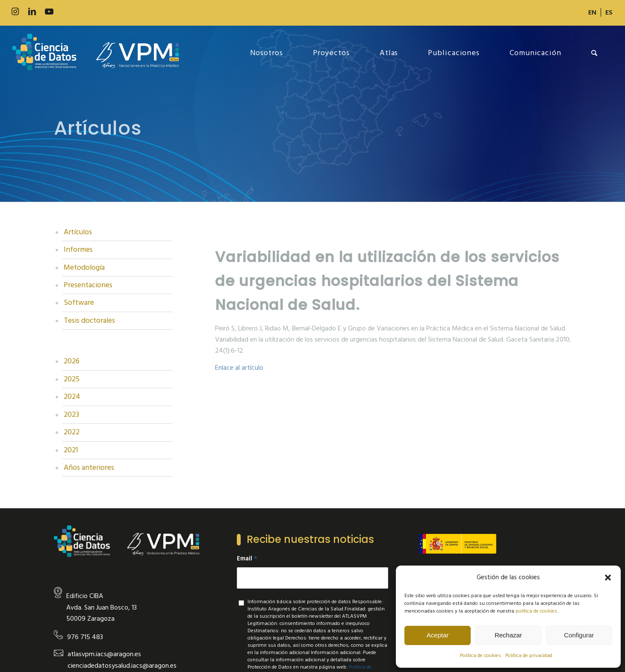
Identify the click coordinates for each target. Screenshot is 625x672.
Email (247, 559)
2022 (72, 432)
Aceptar (438, 635)
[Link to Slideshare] (83, 12)
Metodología (84, 268)
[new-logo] (96, 53)
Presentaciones (88, 285)
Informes (78, 250)
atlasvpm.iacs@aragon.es (104, 654)
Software (79, 303)
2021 (71, 450)
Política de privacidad (529, 656)
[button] (608, 578)
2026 (72, 361)
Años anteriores (89, 468)
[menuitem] (593, 12)
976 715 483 (85, 637)
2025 (72, 379)
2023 (71, 415)
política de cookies (536, 611)
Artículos (78, 232)
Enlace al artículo (239, 368)
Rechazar (508, 635)
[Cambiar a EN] (592, 12)
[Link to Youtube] (49, 12)
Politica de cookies (481, 656)
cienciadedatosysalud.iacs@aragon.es (122, 666)
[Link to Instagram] (15, 12)
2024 (72, 397)
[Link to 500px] (66, 12)
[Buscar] (594, 53)
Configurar (579, 635)
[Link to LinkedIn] (32, 12)
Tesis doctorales (89, 321)
